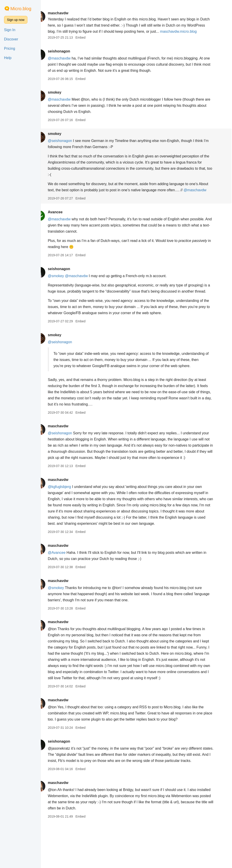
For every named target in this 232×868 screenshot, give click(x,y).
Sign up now (16, 20)
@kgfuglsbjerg (69, 517)
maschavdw (68, 13)
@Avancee (66, 583)
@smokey (65, 288)
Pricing (10, 48)
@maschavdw (69, 64)
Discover (11, 39)
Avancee (65, 224)
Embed (90, 44)
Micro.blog (21, 9)
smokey (64, 98)
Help (8, 58)
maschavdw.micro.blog (76, 38)
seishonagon (69, 57)
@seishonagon (69, 147)
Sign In (10, 30)
